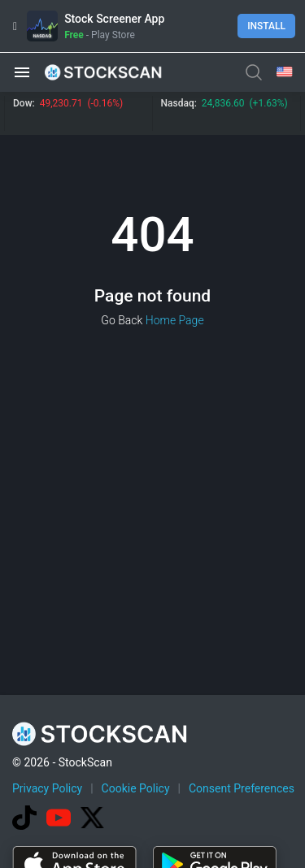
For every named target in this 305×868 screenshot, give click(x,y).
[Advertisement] (152, 707)
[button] (22, 72)
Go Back (122, 320)
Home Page (175, 320)
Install (266, 26)
